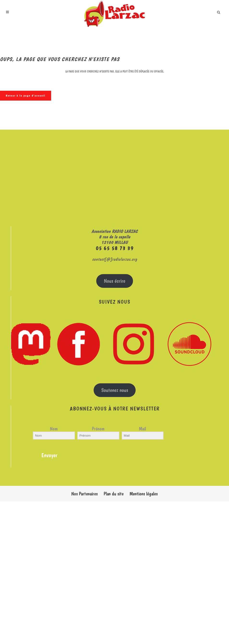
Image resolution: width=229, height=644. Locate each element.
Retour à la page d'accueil (26, 96)
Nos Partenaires (84, 494)
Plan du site (114, 494)
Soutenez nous (115, 390)
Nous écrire (115, 281)
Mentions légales (144, 494)
